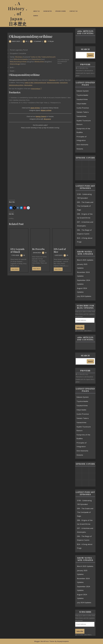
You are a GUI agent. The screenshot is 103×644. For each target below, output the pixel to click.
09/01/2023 (16, 41)
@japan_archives (46, 110)
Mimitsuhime (39, 62)
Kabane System (83, 91)
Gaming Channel (41, 116)
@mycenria (47, 119)
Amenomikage (15, 64)
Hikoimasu (19, 57)
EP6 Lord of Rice (60, 250)
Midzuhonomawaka (21, 59)
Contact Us (74, 11)
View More (14, 269)
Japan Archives (35, 108)
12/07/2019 (58, 255)
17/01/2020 (15, 255)
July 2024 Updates (84, 296)
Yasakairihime (82, 99)
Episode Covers (61, 11)
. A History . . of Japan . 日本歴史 (18, 13)
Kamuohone (36, 59)
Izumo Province (83, 108)
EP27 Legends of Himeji (17, 250)
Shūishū (80, 149)
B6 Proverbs (38, 249)
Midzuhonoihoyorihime (18, 62)
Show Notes (48, 11)
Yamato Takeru (83, 112)
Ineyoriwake (81, 104)
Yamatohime (81, 116)
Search (36, 16)
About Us (37, 11)
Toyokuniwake (82, 95)
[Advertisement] (40, 289)
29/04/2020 (37, 253)
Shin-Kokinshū (82, 145)
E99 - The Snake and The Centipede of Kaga (85, 206)
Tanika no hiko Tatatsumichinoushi (43, 57)
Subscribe (80, 327)
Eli (26, 41)
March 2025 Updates (85, 260)
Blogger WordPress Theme (44, 641)
